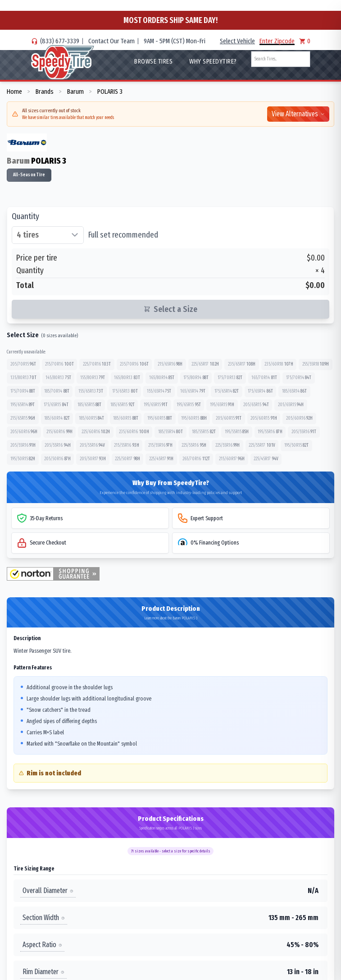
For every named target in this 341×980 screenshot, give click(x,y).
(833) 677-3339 (60, 41)
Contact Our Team (111, 41)
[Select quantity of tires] (48, 235)
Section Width (44, 918)
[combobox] (281, 59)
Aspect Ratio (42, 945)
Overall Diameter (48, 891)
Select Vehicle (237, 41)
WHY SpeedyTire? (213, 61)
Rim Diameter (43, 972)
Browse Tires (153, 61)
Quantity (25, 216)
